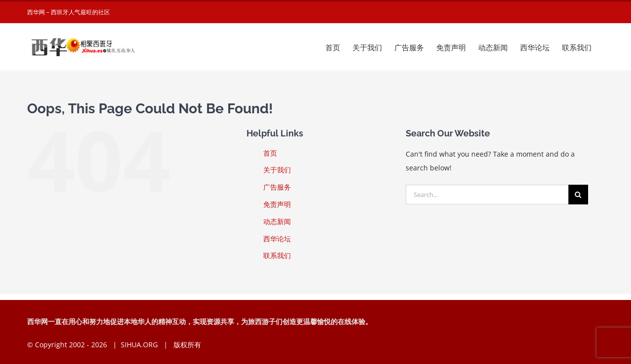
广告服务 (277, 187)
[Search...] (487, 195)
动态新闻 (277, 221)
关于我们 (277, 170)
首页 (270, 153)
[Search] (578, 195)
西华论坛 (277, 239)
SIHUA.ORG (139, 345)
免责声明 (277, 204)
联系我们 (277, 255)
